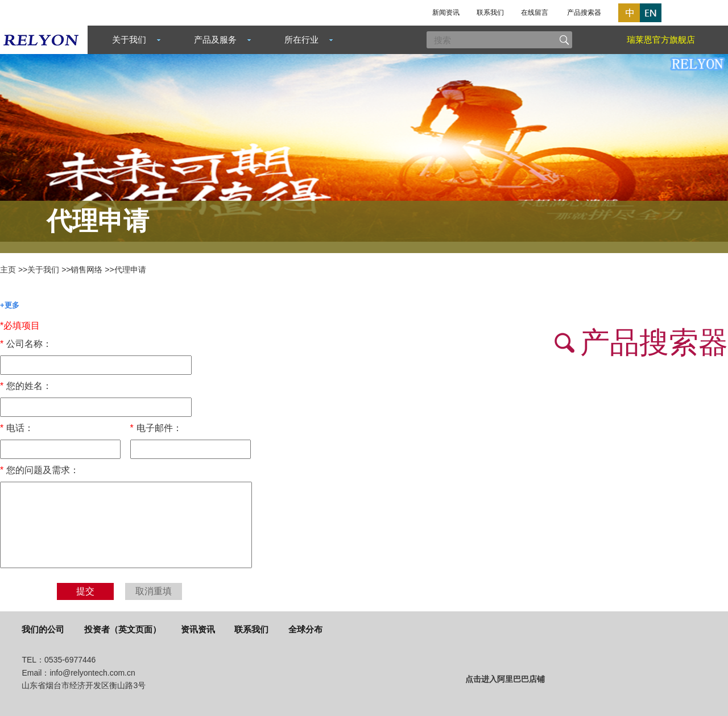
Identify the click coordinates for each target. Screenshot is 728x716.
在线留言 (535, 13)
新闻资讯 (446, 13)
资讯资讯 (198, 629)
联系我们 (490, 13)
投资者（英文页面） (123, 629)
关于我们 (129, 40)
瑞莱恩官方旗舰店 (661, 40)
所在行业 (301, 40)
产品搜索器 (584, 13)
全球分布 (305, 629)
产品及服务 (215, 40)
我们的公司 (43, 629)
